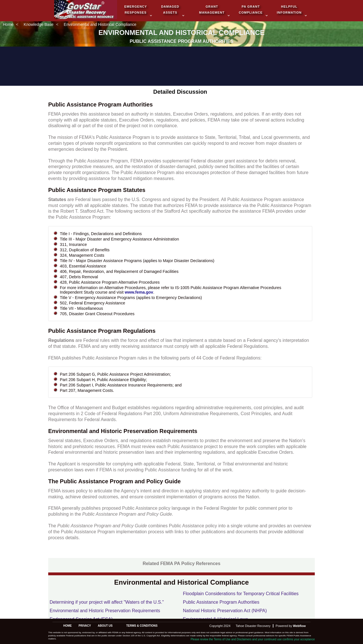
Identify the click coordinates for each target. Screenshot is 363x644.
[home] (86, 10)
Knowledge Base (39, 25)
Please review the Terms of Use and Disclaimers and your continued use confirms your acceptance (253, 639)
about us (105, 626)
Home (8, 25)
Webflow (299, 626)
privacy (85, 626)
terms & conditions (142, 626)
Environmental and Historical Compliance (100, 25)
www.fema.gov (139, 292)
